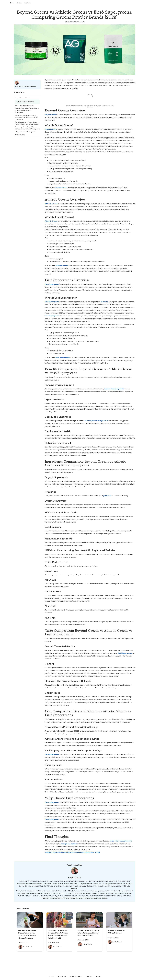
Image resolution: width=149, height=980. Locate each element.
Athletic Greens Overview (25, 102)
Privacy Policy (76, 976)
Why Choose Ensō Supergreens (26, 132)
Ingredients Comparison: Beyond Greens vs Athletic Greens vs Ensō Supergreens (26, 117)
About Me (62, 976)
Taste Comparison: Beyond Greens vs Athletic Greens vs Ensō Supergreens (27, 123)
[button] (27, 93)
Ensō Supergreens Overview (24, 106)
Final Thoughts (20, 135)
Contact (27, 3)
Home (12, 3)
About (19, 3)
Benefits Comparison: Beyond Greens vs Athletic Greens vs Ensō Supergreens (27, 110)
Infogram (90, 107)
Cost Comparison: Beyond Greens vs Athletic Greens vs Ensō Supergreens (27, 128)
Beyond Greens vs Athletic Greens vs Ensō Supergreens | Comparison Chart (90, 105)
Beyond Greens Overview (23, 98)
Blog (98, 976)
